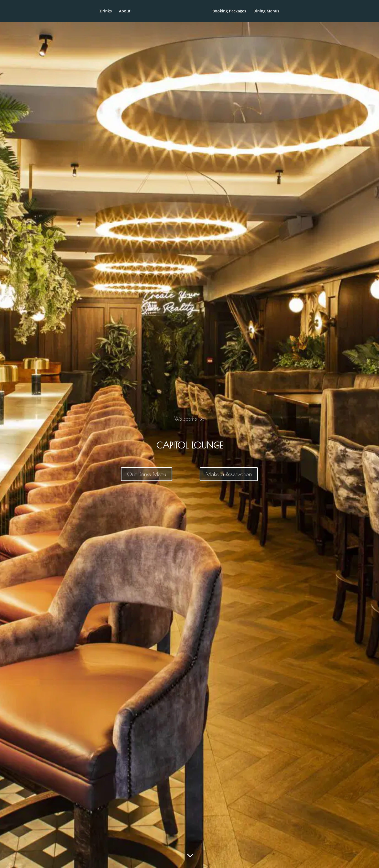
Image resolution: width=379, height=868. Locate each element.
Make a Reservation (229, 474)
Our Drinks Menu (147, 474)
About (107, 11)
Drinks (88, 11)
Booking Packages (247, 11)
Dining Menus (285, 11)
